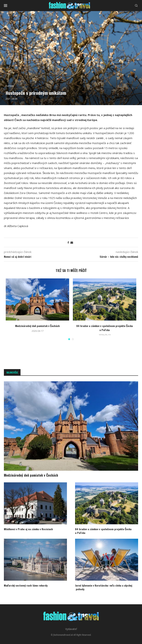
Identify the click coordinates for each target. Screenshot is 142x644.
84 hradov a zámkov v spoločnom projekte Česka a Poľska (105, 328)
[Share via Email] (72, 242)
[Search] (136, 6)
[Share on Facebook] (68, 242)
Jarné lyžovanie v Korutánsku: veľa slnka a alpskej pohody (104, 587)
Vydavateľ (71, 629)
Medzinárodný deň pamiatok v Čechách (37, 326)
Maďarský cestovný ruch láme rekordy (26, 585)
